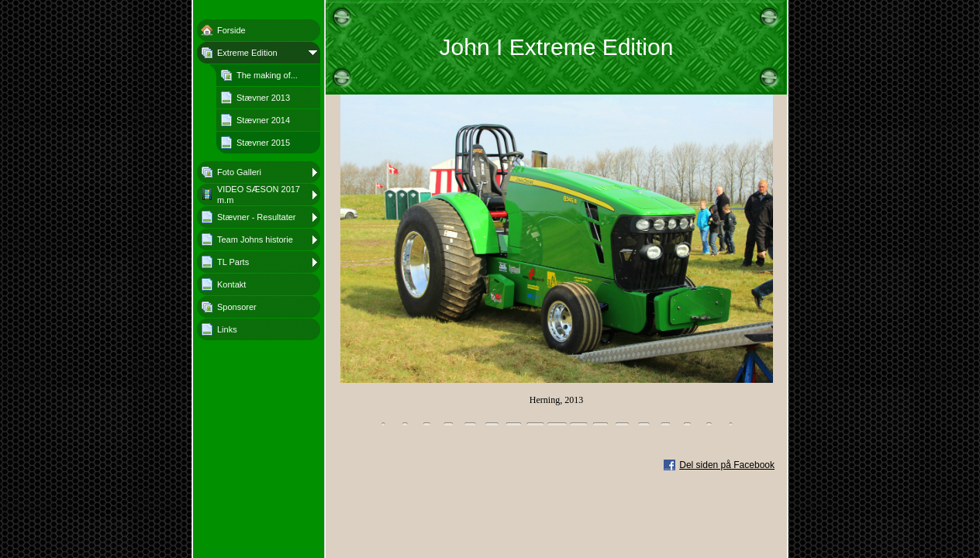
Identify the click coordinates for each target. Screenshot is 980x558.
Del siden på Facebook (727, 465)
